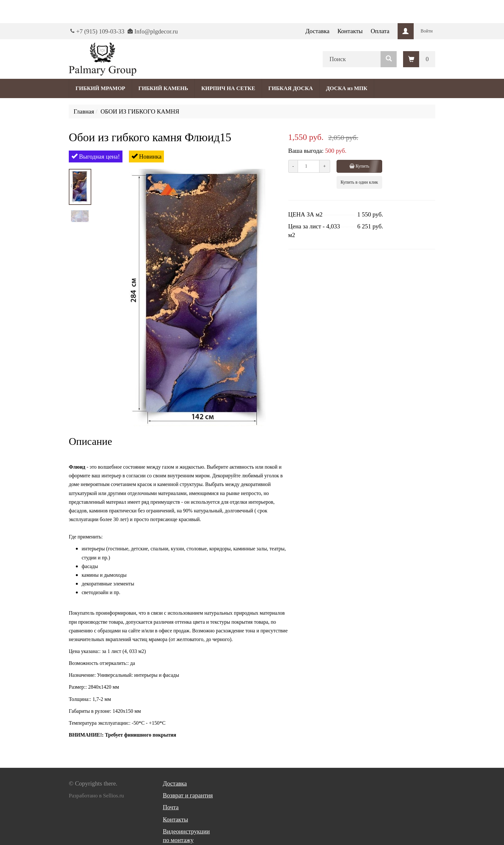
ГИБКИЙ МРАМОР (100, 88)
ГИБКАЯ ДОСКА (291, 88)
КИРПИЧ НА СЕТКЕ (228, 88)
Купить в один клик (360, 182)
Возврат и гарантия (188, 795)
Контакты (350, 31)
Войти (427, 31)
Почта (171, 807)
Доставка (317, 31)
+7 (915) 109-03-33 (100, 31)
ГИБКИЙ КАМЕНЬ (163, 88)
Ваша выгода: (306, 151)
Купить (360, 166)
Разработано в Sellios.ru (96, 796)
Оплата (380, 31)
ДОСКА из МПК (347, 88)
